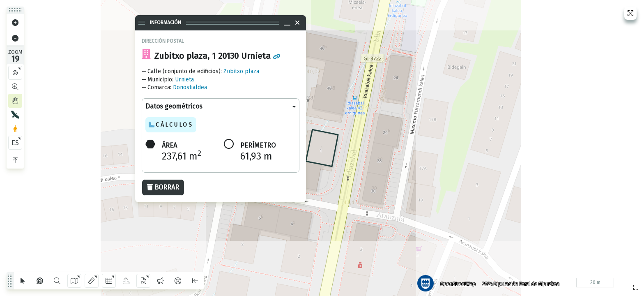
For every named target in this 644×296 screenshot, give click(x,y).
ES (15, 143)
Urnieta (184, 80)
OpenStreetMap (455, 282)
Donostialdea (190, 87)
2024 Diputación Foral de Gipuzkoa (518, 282)
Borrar (163, 187)
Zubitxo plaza (241, 71)
